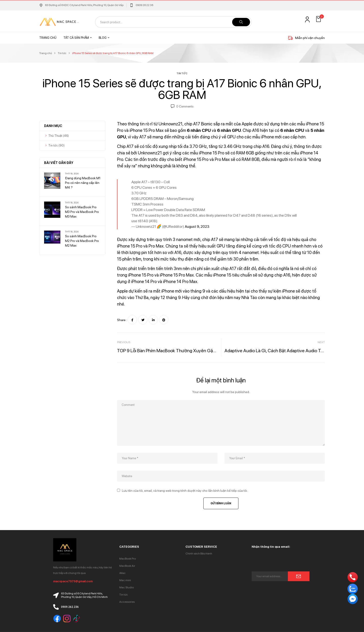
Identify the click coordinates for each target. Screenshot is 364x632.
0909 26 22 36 (144, 5)
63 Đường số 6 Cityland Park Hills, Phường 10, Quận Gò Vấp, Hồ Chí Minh (84, 595)
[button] (319, 19)
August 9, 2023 (197, 226)
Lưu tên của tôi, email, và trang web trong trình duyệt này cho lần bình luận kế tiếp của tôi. (185, 491)
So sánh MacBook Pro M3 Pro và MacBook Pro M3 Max (82, 212)
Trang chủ (46, 53)
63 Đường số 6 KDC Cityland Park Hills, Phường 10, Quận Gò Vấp (81, 5)
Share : (122, 320)
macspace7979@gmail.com (73, 581)
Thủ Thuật (55, 136)
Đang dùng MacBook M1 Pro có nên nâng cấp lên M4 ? (83, 183)
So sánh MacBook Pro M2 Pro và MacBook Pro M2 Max (82, 241)
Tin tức (62, 53)
